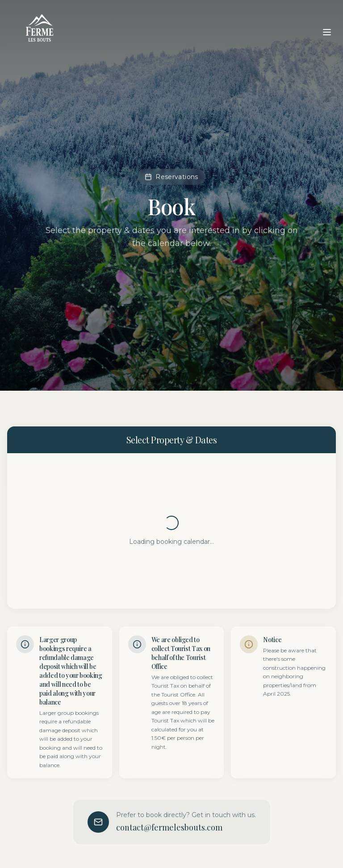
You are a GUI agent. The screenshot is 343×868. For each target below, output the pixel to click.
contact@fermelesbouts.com (169, 827)
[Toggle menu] (327, 32)
